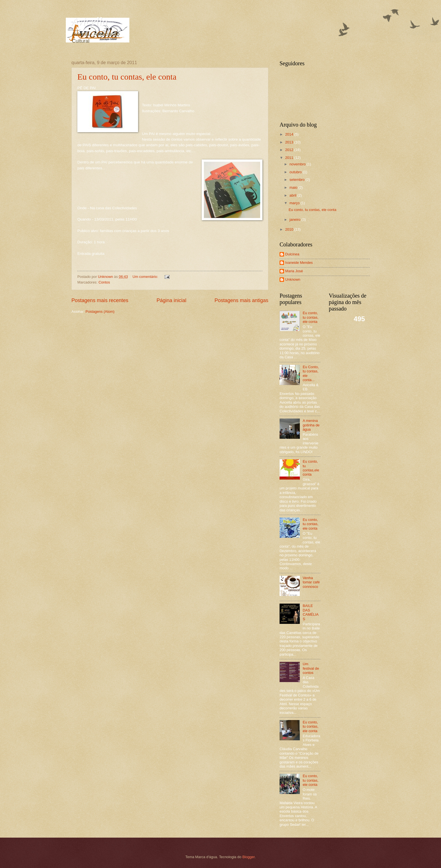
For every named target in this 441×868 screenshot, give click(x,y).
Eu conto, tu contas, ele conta (127, 77)
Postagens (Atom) (100, 312)
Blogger (249, 857)
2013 (290, 142)
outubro (296, 172)
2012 (290, 150)
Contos (104, 282)
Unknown (293, 279)
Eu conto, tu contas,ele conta (311, 468)
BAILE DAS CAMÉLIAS (311, 612)
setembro (297, 180)
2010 (290, 229)
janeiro (295, 220)
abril (293, 195)
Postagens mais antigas (241, 300)
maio (294, 187)
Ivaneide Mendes (299, 263)
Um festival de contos (311, 668)
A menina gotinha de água (311, 425)
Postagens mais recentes (100, 300)
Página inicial (171, 300)
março (295, 203)
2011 (290, 158)
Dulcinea (292, 254)
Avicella (90, 21)
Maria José (294, 271)
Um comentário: (146, 277)
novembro (298, 164)
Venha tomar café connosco (311, 582)
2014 (290, 134)
